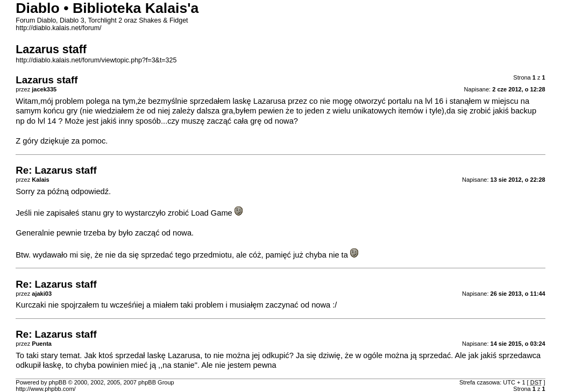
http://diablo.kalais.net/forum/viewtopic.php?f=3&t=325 (96, 60)
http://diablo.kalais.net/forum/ (58, 28)
